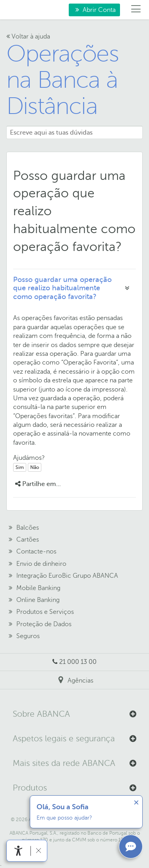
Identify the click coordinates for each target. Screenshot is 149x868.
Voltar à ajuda (28, 37)
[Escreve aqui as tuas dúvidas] (74, 132)
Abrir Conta (92, 11)
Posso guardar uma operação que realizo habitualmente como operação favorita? (62, 288)
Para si (13, 10)
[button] (74, 714)
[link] (18, 851)
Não (35, 467)
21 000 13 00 (78, 662)
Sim (20, 467)
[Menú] (136, 10)
